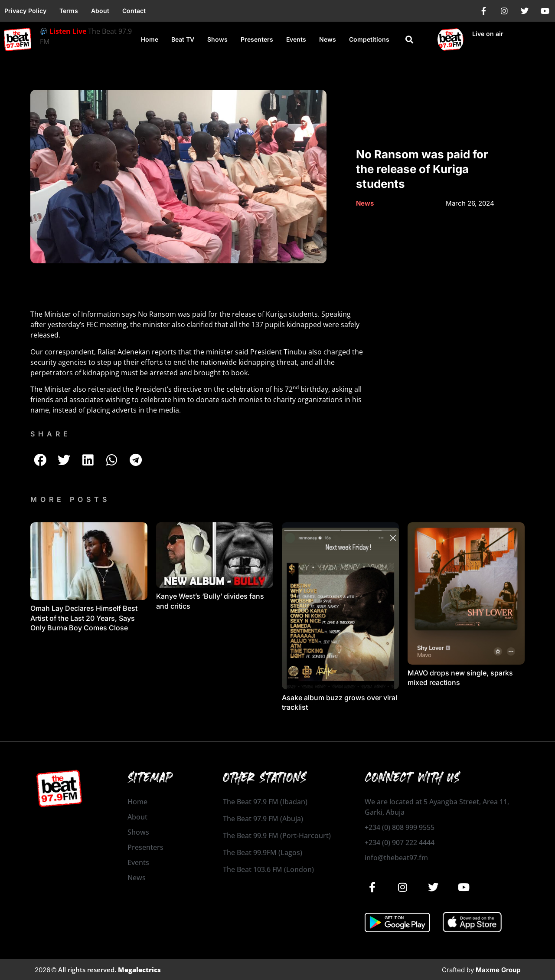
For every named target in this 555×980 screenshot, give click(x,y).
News (328, 39)
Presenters (257, 39)
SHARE (51, 434)
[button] (410, 40)
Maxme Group (498, 970)
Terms (69, 11)
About (100, 11)
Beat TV (183, 39)
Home (150, 39)
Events (296, 39)
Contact (134, 11)
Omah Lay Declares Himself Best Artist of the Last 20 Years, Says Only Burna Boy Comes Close (84, 618)
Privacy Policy (25, 11)
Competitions (369, 39)
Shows (217, 39)
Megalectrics (139, 970)
